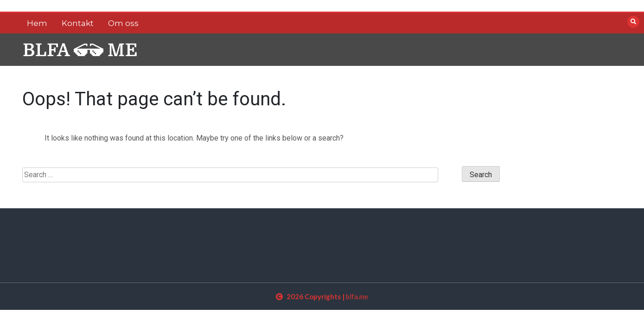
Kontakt (78, 23)
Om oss (123, 23)
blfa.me (357, 296)
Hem (37, 23)
